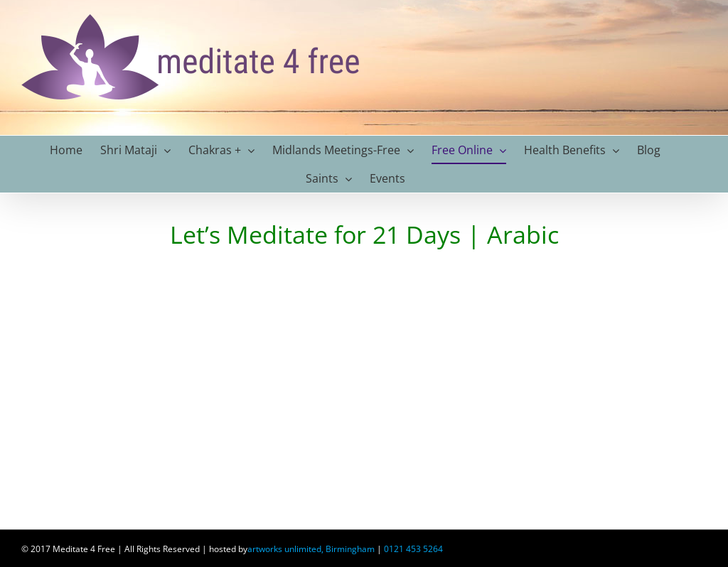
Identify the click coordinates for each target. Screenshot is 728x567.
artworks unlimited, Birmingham (311, 549)
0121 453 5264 (413, 549)
